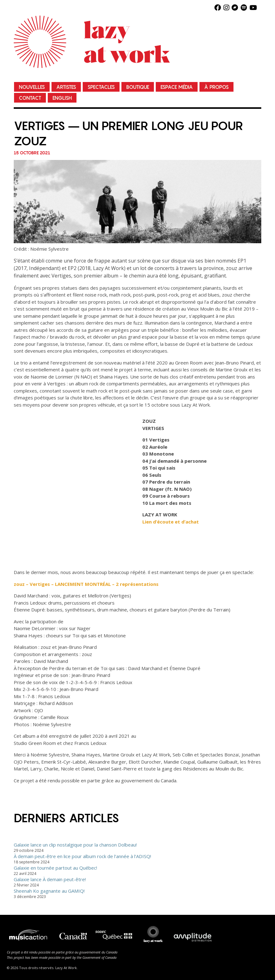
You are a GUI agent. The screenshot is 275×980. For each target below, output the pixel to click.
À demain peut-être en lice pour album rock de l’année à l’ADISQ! (82, 856)
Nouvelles (32, 87)
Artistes (66, 87)
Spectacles (101, 87)
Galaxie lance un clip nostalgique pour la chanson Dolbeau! (75, 845)
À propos (216, 87)
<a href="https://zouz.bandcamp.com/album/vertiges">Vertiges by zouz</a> (68, 486)
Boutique (138, 87)
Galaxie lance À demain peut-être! (50, 879)
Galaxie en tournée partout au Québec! (55, 868)
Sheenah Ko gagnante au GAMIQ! (49, 891)
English (62, 98)
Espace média (177, 87)
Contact (30, 98)
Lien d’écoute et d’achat (171, 522)
